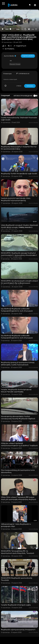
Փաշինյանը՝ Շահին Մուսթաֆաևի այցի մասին (19, 174)
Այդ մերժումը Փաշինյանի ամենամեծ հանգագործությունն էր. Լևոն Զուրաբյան (17, 337)
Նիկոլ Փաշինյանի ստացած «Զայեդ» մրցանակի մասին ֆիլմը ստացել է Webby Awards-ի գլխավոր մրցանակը (19, 227)
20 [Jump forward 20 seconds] (26, 29)
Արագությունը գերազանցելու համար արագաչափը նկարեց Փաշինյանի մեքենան (18, 417)
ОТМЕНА (19, 86)
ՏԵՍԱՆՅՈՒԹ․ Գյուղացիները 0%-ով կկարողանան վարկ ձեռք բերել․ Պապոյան (18, 552)
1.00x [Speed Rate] (22, 29)
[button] (35, 5)
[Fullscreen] (36, 29)
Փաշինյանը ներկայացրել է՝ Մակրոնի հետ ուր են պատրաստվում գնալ (19, 148)
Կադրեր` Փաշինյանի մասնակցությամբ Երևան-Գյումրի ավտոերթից (16, 391)
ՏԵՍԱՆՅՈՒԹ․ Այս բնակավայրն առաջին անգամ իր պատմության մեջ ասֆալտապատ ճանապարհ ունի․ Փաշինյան (19, 283)
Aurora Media (10, 56)
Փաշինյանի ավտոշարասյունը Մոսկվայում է (18, 630)
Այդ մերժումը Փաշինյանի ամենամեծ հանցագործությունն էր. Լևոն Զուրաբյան (17, 310)
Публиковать (30, 86)
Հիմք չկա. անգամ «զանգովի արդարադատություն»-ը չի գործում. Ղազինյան (19, 444)
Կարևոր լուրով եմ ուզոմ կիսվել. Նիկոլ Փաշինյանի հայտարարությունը (16, 199)
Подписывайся (28, 56)
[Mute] (29, 29)
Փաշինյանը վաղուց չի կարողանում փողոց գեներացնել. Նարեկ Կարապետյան (18, 364)
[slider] (12, 29)
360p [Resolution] (33, 29)
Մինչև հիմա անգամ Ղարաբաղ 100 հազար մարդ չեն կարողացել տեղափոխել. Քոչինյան (19, 498)
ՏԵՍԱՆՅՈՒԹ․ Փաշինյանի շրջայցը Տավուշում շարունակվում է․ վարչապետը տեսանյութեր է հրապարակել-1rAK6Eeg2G (19, 255)
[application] (19, 21)
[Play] (3, 29)
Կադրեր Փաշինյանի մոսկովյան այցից (16, 605)
